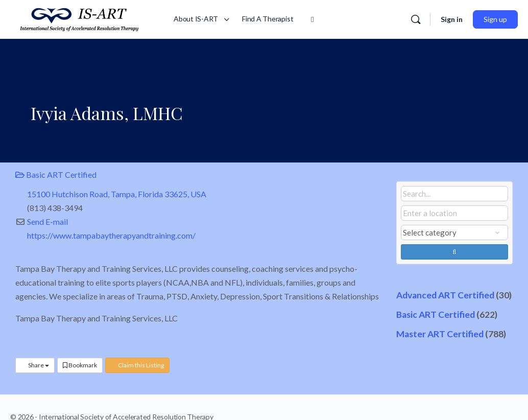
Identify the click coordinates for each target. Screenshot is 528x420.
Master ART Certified (440, 334)
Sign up (495, 19)
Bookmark (80, 365)
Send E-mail (47, 221)
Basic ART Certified (56, 174)
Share (35, 365)
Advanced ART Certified (445, 295)
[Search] (416, 19)
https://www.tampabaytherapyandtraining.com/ (111, 235)
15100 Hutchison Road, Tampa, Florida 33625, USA (117, 194)
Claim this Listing (137, 365)
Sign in (452, 19)
